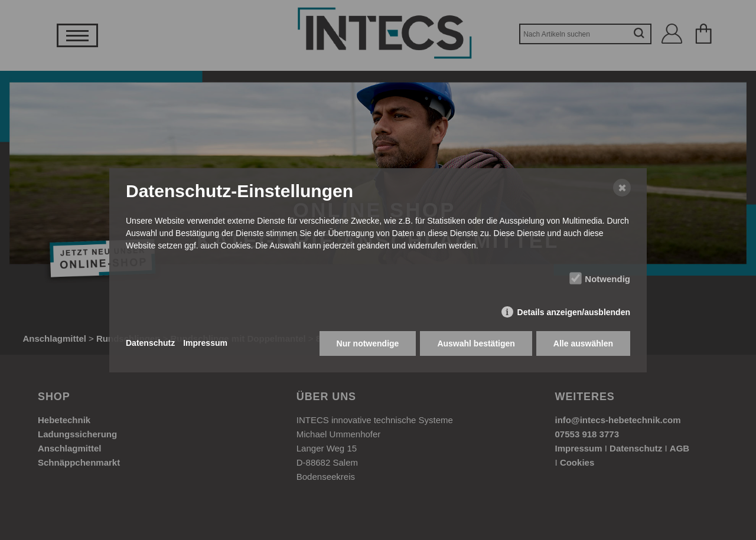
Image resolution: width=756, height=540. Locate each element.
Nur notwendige (368, 343)
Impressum (205, 343)
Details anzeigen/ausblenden (574, 312)
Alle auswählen (583, 343)
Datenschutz (150, 343)
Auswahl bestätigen (476, 343)
